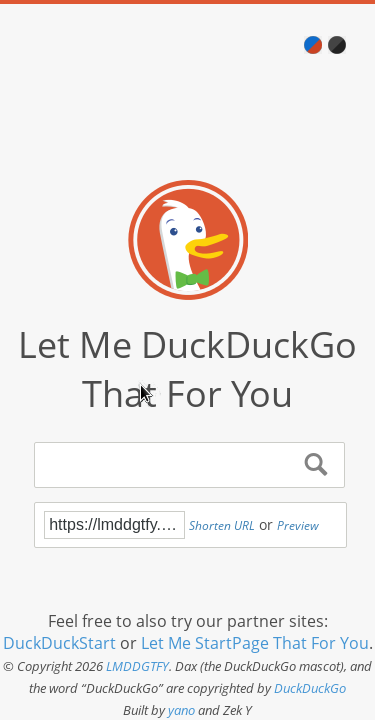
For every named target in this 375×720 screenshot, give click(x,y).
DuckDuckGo (310, 688)
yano (181, 710)
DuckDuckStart (59, 643)
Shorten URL (222, 525)
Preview (298, 525)
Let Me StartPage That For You (255, 643)
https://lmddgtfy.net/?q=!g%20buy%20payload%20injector (114, 525)
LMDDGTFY (137, 666)
